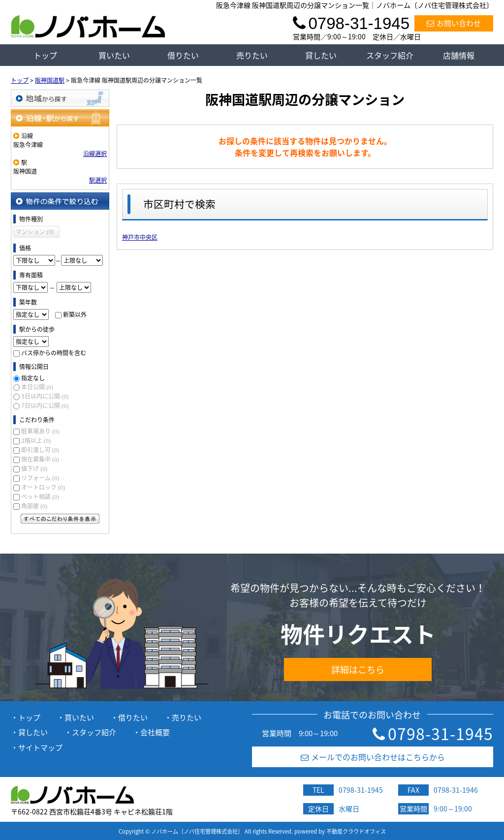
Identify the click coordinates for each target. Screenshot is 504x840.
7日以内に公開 (45, 405)
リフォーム (40, 478)
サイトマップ (40, 747)
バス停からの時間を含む (54, 353)
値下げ (34, 468)
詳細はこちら (358, 669)
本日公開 (37, 387)
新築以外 (75, 314)
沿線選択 (95, 154)
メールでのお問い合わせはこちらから (373, 757)
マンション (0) (35, 232)
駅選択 (98, 180)
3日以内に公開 (45, 396)
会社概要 (155, 732)
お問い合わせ (454, 23)
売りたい (252, 55)
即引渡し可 (40, 450)
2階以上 (36, 440)
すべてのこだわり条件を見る (60, 519)
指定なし (33, 378)
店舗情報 (459, 55)
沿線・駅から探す (60, 118)
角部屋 (34, 506)
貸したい (321, 55)
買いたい (114, 55)
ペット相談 (40, 497)
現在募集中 (40, 459)
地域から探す (60, 98)
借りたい (183, 55)
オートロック (43, 487)
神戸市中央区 (140, 237)
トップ (45, 55)
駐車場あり (40, 431)
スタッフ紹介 (390, 55)
